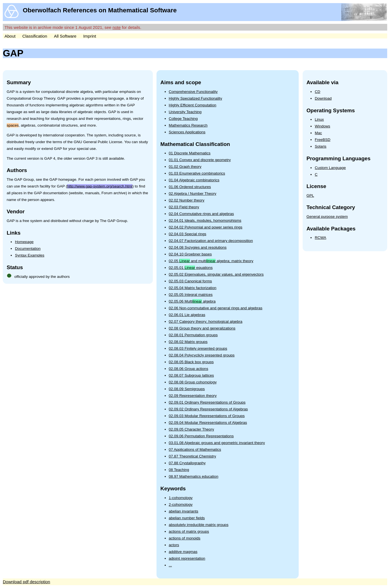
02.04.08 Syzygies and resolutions (198, 247)
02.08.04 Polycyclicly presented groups (202, 355)
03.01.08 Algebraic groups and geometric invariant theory (217, 443)
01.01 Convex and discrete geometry (200, 160)
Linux (319, 119)
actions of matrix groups (189, 531)
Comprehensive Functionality (193, 92)
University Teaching (185, 112)
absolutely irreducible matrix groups (199, 525)
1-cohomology (181, 498)
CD (318, 92)
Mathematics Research (188, 125)
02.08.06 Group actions (189, 369)
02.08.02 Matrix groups (188, 342)
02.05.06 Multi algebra (192, 301)
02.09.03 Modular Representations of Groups (207, 416)
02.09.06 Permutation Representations (201, 436)
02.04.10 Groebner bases (190, 254)
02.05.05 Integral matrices (191, 295)
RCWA (320, 238)
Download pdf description (26, 582)
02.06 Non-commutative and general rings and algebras (216, 308)
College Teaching (183, 119)
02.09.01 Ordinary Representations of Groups (207, 402)
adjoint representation (187, 558)
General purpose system (327, 217)
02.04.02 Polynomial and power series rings (206, 227)
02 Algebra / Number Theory (193, 194)
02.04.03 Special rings (188, 234)
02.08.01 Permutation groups (193, 335)
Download (323, 98)
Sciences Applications (187, 132)
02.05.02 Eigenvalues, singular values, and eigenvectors (216, 274)
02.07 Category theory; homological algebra (206, 322)
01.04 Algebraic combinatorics (194, 180)
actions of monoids (185, 538)
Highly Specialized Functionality (196, 98)
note (116, 27)
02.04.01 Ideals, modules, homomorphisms (205, 220)
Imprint (90, 36)
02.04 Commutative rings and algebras (201, 214)
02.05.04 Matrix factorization (193, 288)
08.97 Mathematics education (194, 476)
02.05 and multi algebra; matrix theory (211, 261)
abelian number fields (187, 518)
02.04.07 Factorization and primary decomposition (211, 241)
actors (174, 545)
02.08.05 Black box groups (191, 362)
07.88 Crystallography (187, 463)
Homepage (24, 242)
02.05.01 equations (191, 268)
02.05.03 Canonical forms (191, 281)
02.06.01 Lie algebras (187, 315)
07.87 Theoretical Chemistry (193, 456)
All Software (65, 36)
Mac (318, 133)
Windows (322, 126)
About (10, 36)
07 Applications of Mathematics (195, 449)
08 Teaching (179, 470)
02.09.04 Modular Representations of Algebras (208, 423)
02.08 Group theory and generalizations (202, 328)
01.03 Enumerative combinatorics (197, 173)
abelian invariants (184, 511)
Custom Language (330, 168)
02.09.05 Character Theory (191, 429)
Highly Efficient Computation (193, 105)
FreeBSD (323, 140)
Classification (35, 36)
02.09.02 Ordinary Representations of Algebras (208, 409)
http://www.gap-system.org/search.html (100, 186)
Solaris (320, 146)
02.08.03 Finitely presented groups (198, 348)
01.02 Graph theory (185, 167)
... (170, 565)
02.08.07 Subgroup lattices (191, 375)
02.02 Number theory (187, 200)
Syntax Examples (30, 255)
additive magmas (183, 552)
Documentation (28, 249)
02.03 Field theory (184, 207)
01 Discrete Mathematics (190, 153)
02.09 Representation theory (193, 396)
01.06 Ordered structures (190, 187)
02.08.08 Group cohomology (193, 382)
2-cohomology (181, 505)
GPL (310, 195)
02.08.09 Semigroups (187, 389)
